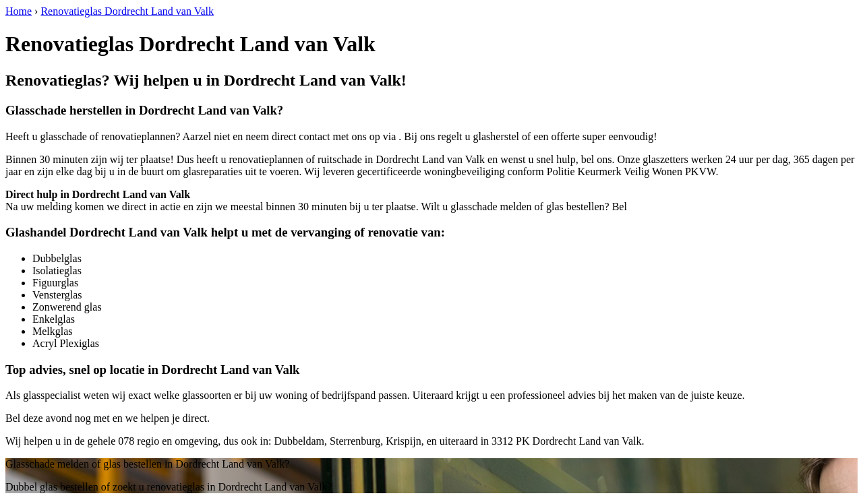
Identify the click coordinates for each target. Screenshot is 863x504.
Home (19, 11)
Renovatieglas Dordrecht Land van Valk (127, 11)
